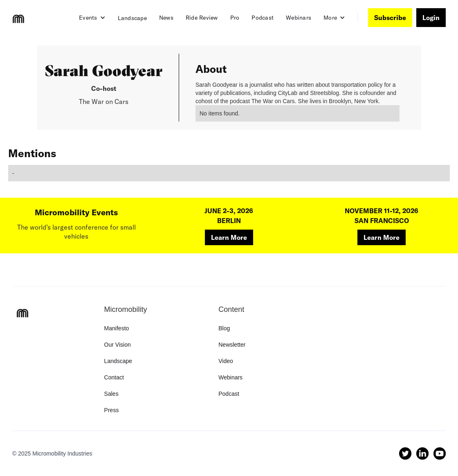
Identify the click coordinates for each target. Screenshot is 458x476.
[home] (18, 19)
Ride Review (202, 18)
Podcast (263, 18)
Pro (235, 18)
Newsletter (232, 345)
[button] (92, 18)
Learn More (229, 237)
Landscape (132, 18)
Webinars (299, 18)
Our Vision (118, 345)
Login (431, 18)
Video (226, 361)
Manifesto (117, 328)
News (166, 18)
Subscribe (390, 18)
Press (112, 410)
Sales (111, 394)
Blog (224, 328)
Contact (114, 377)
